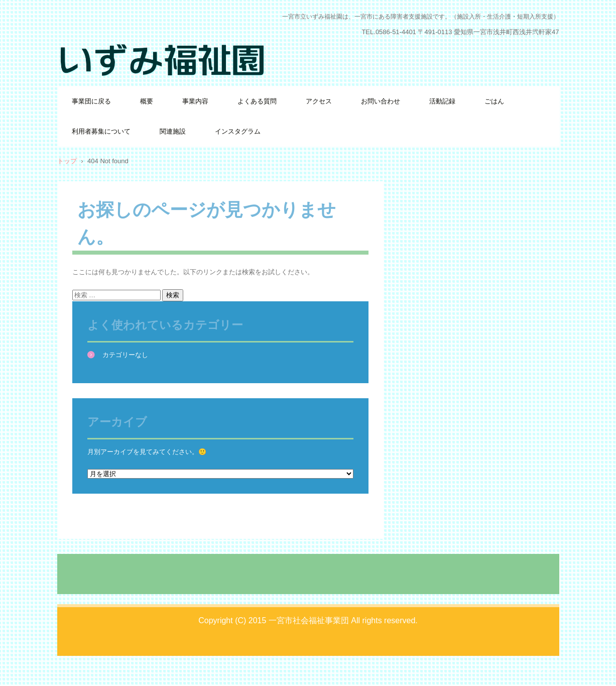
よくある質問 (257, 101)
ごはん (494, 101)
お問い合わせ (381, 101)
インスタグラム (238, 131)
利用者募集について (101, 131)
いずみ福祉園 (94, 88)
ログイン (546, 671)
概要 (147, 101)
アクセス (319, 101)
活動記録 (442, 101)
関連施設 (173, 131)
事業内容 (195, 101)
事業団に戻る (91, 101)
